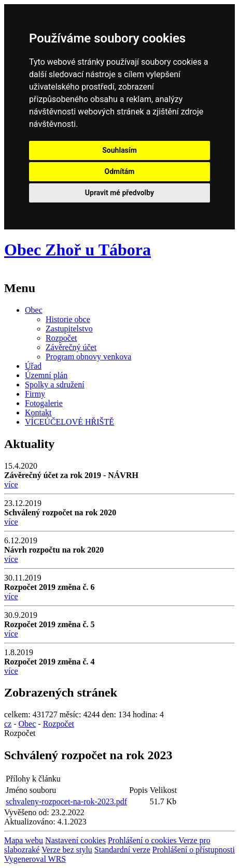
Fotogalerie (44, 403)
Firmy (35, 394)
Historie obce (68, 319)
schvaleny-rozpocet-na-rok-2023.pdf (66, 801)
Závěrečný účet (71, 347)
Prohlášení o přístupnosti (194, 850)
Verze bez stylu (67, 850)
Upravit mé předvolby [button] (119, 193)
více (11, 484)
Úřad (33, 366)
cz (8, 724)
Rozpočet (61, 338)
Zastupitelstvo (69, 329)
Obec (34, 310)
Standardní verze (122, 850)
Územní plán (46, 375)
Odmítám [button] (120, 171)
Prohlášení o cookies (143, 840)
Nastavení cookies (75, 840)
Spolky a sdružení (55, 385)
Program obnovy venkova (88, 357)
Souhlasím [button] (119, 150)
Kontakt (38, 413)
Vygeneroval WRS (35, 859)
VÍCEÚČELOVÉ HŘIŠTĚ (69, 422)
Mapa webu (24, 840)
